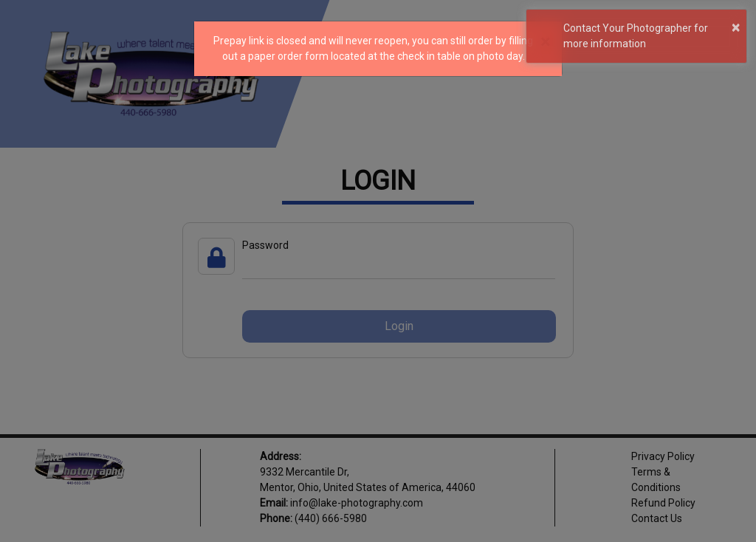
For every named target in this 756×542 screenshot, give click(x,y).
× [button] (736, 27)
